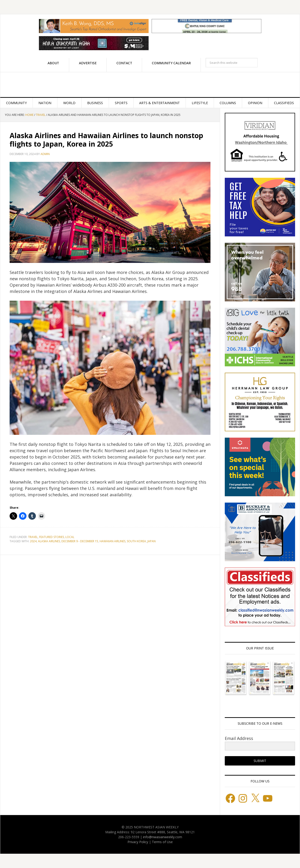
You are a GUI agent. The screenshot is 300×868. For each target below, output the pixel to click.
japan (152, 541)
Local (70, 537)
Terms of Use (162, 842)
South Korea (136, 541)
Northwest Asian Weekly (150, 85)
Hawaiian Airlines (112, 541)
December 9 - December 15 (80, 541)
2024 (33, 541)
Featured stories (52, 537)
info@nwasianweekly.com (163, 837)
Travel (33, 537)
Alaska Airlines (49, 541)
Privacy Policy (138, 842)
